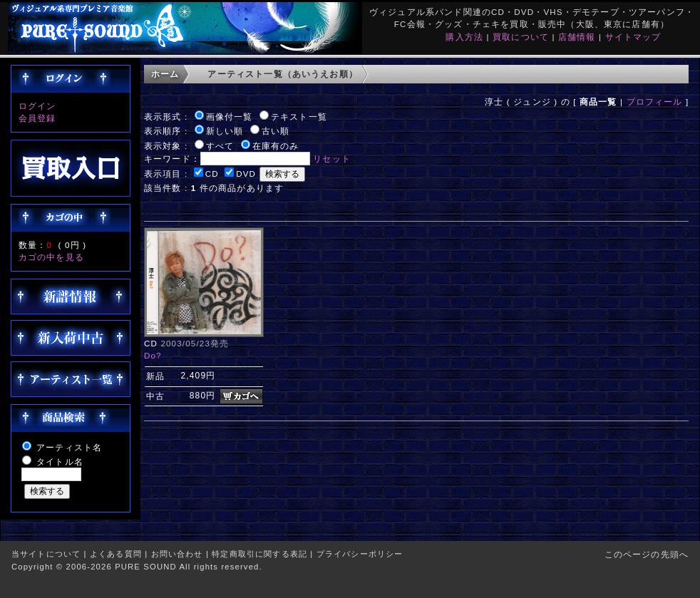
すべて (220, 146)
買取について (521, 37)
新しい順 (225, 131)
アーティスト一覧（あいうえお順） (283, 74)
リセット (332, 159)
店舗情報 (577, 37)
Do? (153, 355)
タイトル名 (60, 462)
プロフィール (655, 102)
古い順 (276, 131)
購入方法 (464, 37)
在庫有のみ (276, 146)
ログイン (37, 106)
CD (212, 174)
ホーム (165, 74)
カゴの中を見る (51, 257)
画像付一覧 (230, 117)
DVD (246, 174)
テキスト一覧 (299, 117)
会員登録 (37, 118)
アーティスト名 (69, 447)
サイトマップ (633, 37)
